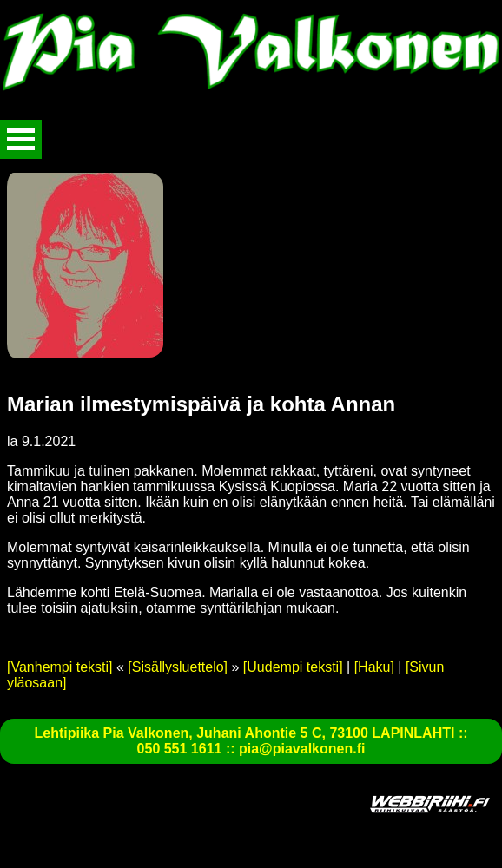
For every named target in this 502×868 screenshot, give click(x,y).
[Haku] (374, 667)
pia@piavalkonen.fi (302, 749)
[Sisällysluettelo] (178, 667)
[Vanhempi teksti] (60, 667)
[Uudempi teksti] (293, 667)
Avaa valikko (21, 139)
